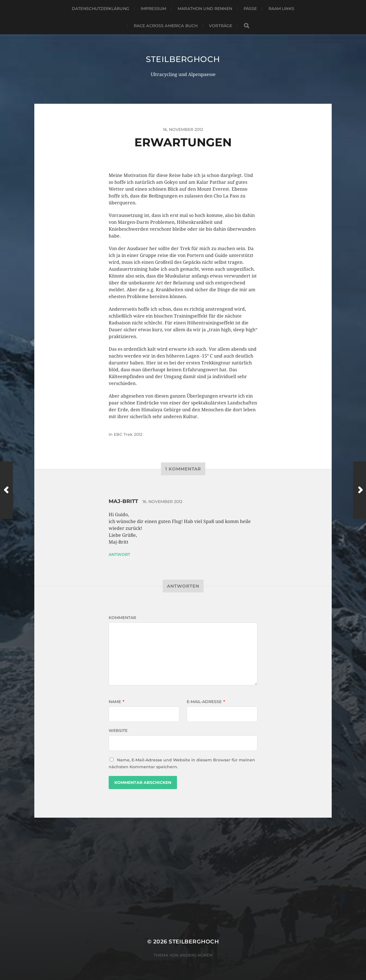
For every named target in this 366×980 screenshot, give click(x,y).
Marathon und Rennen (205, 9)
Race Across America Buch (166, 26)
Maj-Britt (123, 501)
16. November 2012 (162, 502)
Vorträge (221, 26)
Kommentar (122, 618)
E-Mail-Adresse (206, 702)
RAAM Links (281, 9)
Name (117, 702)
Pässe (250, 9)
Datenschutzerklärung (101, 9)
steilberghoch (183, 59)
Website (118, 730)
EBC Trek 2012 (128, 434)
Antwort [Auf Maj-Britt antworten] (119, 554)
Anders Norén (196, 955)
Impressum (153, 9)
